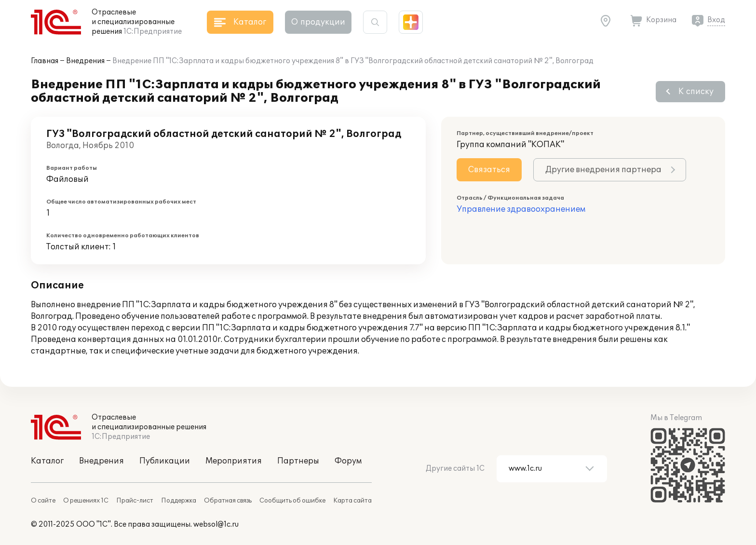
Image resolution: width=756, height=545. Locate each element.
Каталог (47, 461)
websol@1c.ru (216, 525)
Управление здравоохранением (521, 209)
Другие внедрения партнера (603, 170)
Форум (348, 461)
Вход (716, 20)
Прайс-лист (135, 501)
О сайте (43, 501)
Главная (45, 61)
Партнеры (298, 461)
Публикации (165, 461)
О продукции (318, 22)
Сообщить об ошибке (292, 501)
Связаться (489, 170)
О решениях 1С (86, 501)
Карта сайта (352, 501)
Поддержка (179, 501)
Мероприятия (234, 461)
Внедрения (85, 61)
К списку (696, 92)
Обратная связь (228, 501)
